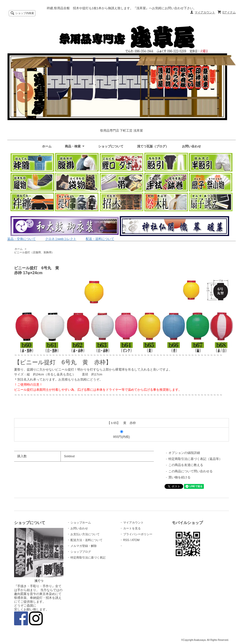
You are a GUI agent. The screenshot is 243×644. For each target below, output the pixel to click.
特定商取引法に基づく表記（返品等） (195, 459)
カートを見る (132, 528)
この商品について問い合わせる (191, 471)
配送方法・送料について (87, 540)
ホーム (47, 146)
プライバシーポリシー (138, 534)
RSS (126, 540)
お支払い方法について (85, 534)
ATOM (136, 540)
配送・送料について (100, 239)
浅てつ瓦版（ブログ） (153, 146)
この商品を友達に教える (186, 465)
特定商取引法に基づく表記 (88, 558)
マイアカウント (205, 12)
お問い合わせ (191, 146)
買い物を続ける (179, 477)
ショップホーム (81, 523)
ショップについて (111, 146)
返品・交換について (22, 239)
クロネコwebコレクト (61, 239)
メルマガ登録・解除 (84, 546)
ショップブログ (81, 552)
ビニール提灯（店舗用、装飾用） (34, 252)
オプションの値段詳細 (184, 453)
